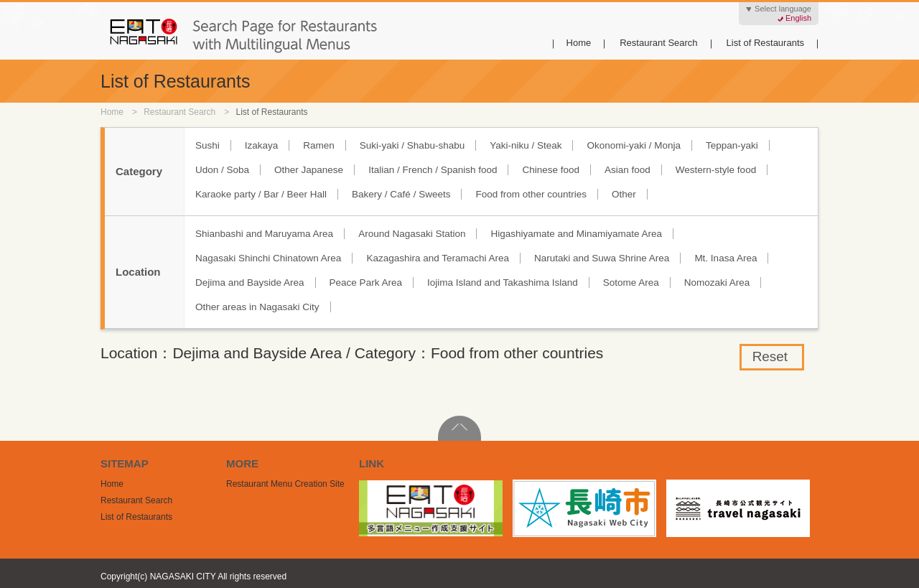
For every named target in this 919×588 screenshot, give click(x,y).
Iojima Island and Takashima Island (503, 283)
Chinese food (551, 170)
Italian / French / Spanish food (433, 170)
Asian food (628, 170)
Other (624, 194)
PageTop (459, 428)
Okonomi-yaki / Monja (634, 145)
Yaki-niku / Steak (526, 145)
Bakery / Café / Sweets (401, 194)
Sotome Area (631, 283)
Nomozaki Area (717, 283)
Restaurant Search (658, 43)
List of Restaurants (765, 43)
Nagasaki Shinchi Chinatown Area (268, 258)
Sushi (207, 145)
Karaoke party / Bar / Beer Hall (261, 194)
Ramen (319, 145)
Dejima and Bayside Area (250, 283)
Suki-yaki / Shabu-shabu (412, 145)
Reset (770, 356)
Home (579, 43)
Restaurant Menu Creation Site (285, 484)
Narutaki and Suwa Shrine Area (602, 258)
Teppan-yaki (732, 145)
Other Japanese (309, 170)
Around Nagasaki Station (412, 234)
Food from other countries (531, 194)
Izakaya (262, 145)
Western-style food (716, 170)
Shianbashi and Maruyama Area (264, 234)
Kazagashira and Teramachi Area (438, 258)
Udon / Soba (222, 170)
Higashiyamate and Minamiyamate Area (576, 234)
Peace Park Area (366, 283)
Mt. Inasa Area (726, 258)
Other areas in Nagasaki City (257, 307)
